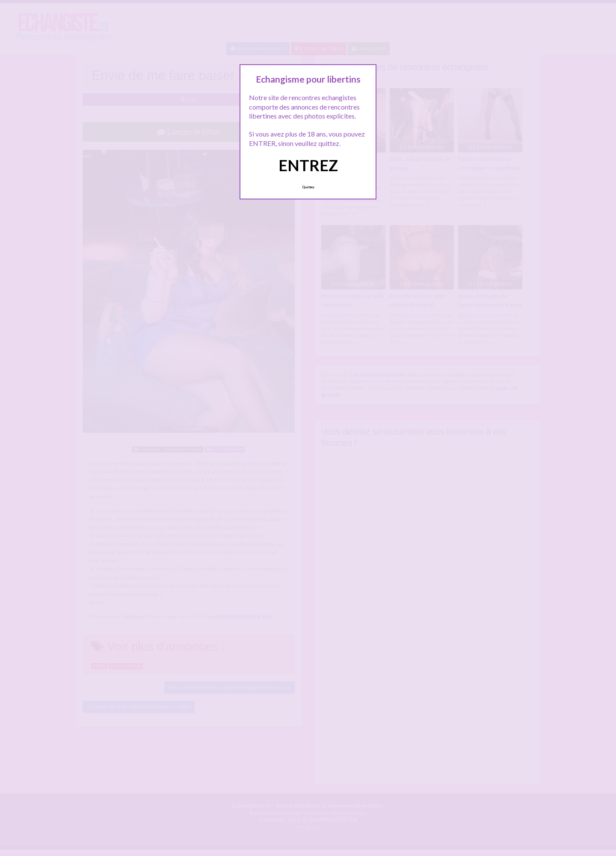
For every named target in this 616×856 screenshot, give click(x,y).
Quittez (308, 187)
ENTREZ (308, 165)
